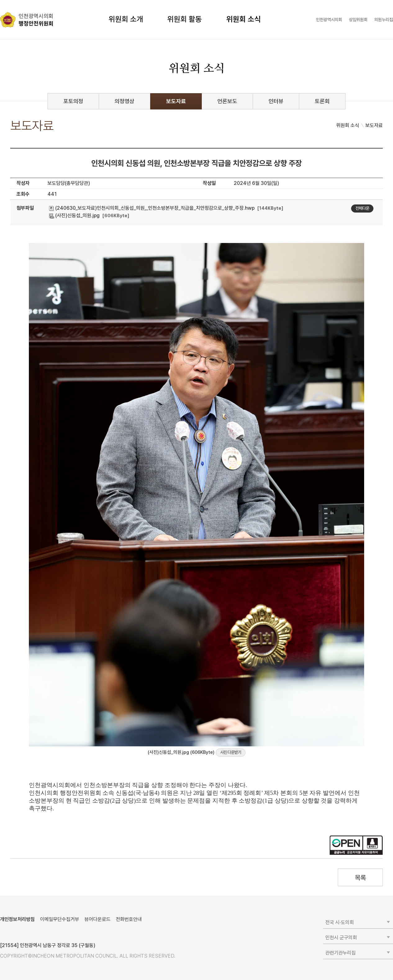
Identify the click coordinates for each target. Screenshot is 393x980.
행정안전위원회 (36, 20)
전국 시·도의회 (340, 922)
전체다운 (362, 208)
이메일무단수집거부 (60, 919)
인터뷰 (276, 101)
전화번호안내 (129, 919)
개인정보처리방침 (17, 919)
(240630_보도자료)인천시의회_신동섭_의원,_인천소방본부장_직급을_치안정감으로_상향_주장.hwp (152, 208)
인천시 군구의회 (341, 938)
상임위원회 (358, 20)
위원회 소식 (244, 19)
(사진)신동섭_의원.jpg (74, 215)
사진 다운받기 (231, 752)
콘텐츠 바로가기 (16, 0)
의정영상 (124, 101)
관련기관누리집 (341, 953)
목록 (360, 878)
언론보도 (227, 101)
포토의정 (73, 101)
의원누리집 (384, 20)
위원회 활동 (185, 19)
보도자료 (176, 101)
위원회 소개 (126, 19)
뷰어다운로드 (97, 919)
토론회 (322, 101)
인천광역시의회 (329, 20)
